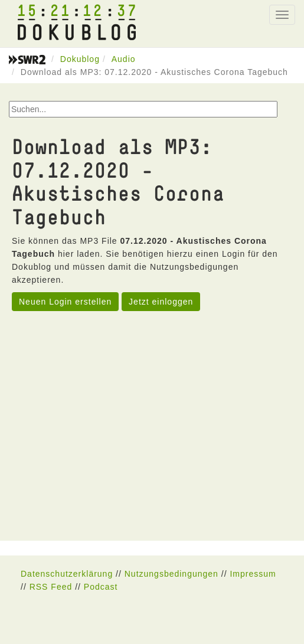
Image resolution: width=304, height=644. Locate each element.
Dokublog (80, 59)
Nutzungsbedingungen (171, 574)
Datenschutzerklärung (67, 574)
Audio (124, 59)
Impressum (253, 574)
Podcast (101, 587)
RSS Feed (51, 587)
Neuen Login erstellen (65, 302)
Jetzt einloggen (161, 302)
